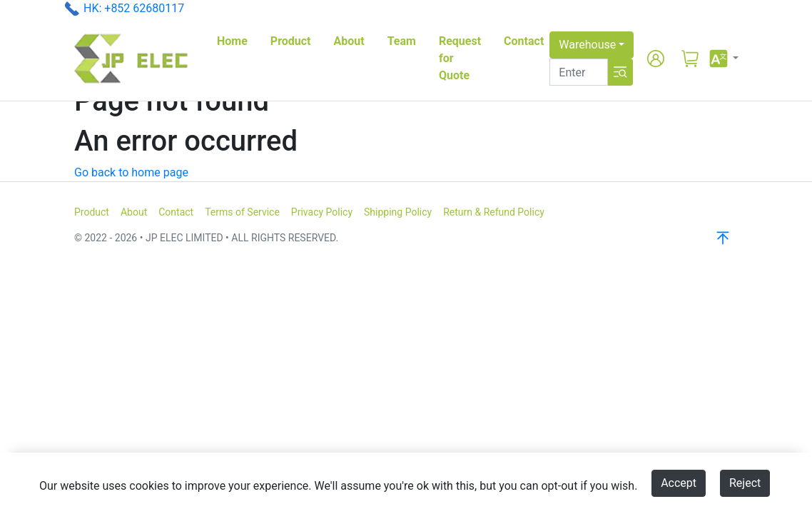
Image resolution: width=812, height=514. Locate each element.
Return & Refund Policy (494, 212)
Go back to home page (131, 172)
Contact (524, 41)
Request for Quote (460, 58)
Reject (745, 483)
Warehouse (587, 45)
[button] (723, 59)
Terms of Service (242, 212)
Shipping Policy (398, 212)
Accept (679, 483)
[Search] (579, 72)
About (349, 41)
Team (402, 41)
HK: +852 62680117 (134, 8)
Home (232, 41)
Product (291, 41)
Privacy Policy (322, 212)
